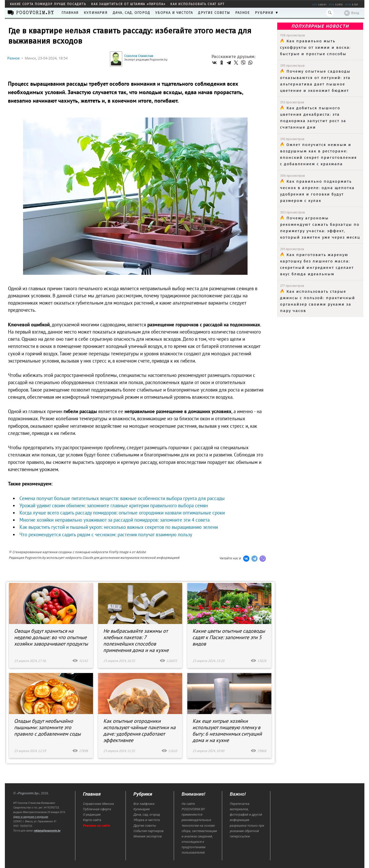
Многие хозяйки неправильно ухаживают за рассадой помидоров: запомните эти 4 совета (115, 520)
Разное (243, 13)
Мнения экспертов (148, 836)
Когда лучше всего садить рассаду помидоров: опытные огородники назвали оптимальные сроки (122, 513)
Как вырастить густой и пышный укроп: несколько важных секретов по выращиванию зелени (119, 527)
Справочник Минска (99, 804)
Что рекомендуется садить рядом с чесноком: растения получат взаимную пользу (106, 534)
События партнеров (149, 831)
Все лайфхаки (144, 804)
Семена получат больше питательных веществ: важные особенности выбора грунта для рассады (122, 498)
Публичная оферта (97, 809)
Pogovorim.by (28, 793)
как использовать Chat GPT (198, 4)
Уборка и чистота (174, 13)
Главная (70, 13)
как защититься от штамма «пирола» (128, 4)
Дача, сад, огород (131, 13)
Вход (352, 13)
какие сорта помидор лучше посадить (48, 4)
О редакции (92, 815)
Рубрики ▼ (267, 13)
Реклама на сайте (97, 826)
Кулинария (96, 13)
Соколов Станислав (139, 56)
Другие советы (214, 13)
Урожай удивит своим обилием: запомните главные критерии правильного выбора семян (114, 505)
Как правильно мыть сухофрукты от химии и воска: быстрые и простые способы (315, 47)
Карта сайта (92, 820)
